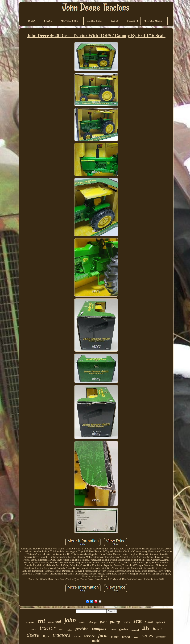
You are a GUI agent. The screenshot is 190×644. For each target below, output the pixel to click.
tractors (61, 635)
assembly (161, 637)
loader (82, 622)
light (46, 636)
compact (99, 629)
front (103, 622)
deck (61, 629)
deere (33, 635)
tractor (48, 628)
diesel (136, 637)
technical (135, 630)
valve (77, 636)
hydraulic (161, 622)
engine (30, 622)
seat (138, 621)
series (147, 635)
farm (103, 635)
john (70, 620)
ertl (41, 621)
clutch (113, 629)
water (127, 622)
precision (82, 629)
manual (55, 621)
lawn (157, 628)
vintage (93, 622)
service (89, 636)
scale (149, 621)
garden (124, 629)
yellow (70, 630)
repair (115, 637)
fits (146, 628)
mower (126, 637)
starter (34, 630)
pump (115, 621)
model (96, 641)
